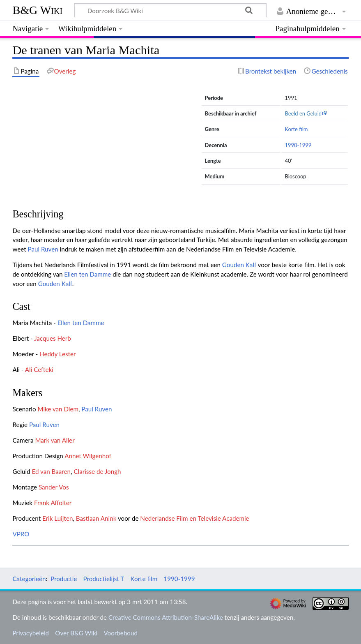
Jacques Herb (53, 338)
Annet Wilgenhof (88, 456)
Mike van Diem (58, 409)
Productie (64, 579)
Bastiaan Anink (96, 518)
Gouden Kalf (239, 265)
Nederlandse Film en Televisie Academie (194, 518)
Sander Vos (54, 487)
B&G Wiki (37, 10)
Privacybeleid (31, 633)
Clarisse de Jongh (97, 471)
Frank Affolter (53, 503)
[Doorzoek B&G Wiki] (170, 10)
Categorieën (29, 579)
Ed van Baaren (52, 471)
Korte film (296, 129)
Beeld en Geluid (303, 113)
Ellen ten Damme (87, 274)
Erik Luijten (57, 518)
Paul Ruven (43, 249)
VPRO (21, 534)
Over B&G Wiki (76, 633)
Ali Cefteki (39, 369)
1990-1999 (298, 145)
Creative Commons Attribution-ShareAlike (166, 617)
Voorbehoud (120, 633)
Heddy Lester (58, 354)
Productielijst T (104, 579)
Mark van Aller (55, 440)
